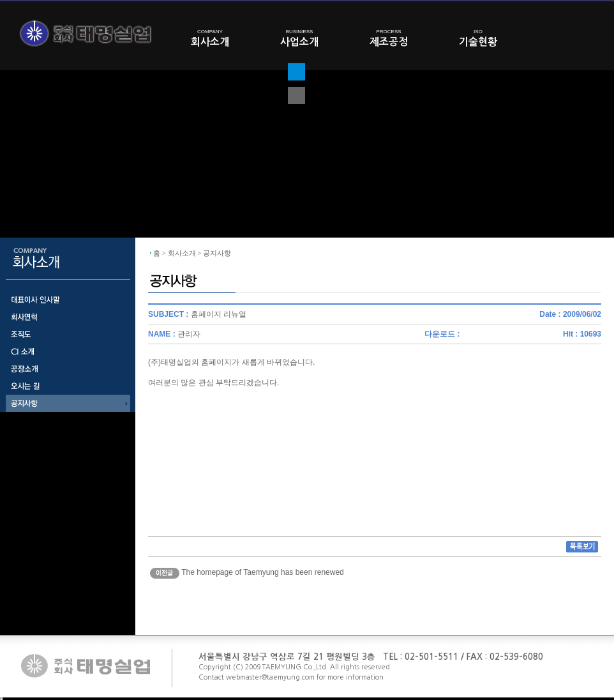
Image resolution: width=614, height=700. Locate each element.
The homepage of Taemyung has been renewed (263, 572)
